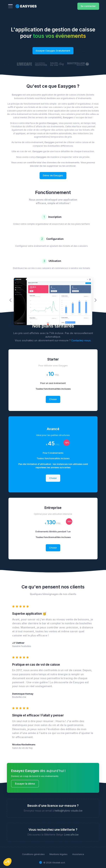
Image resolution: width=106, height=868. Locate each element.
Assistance (78, 854)
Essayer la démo (25, 784)
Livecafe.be (71, 835)
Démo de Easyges (53, 175)
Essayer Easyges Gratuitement (53, 51)
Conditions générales (33, 854)
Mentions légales (58, 854)
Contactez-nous (81, 340)
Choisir (53, 399)
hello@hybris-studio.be (69, 811)
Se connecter (88, 6)
